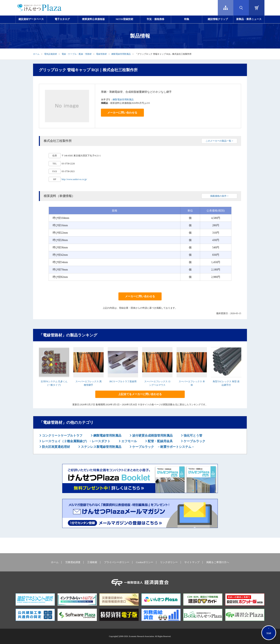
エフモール (129, 441)
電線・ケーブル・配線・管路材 (77, 54)
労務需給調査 (73, 562)
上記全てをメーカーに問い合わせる (140, 394)
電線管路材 (101, 54)
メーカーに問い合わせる (122, 113)
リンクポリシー (169, 562)
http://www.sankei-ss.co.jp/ (74, 179)
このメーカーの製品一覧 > (219, 141)
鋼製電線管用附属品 (121, 54)
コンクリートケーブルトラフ (62, 436)
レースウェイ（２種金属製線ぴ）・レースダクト (76, 441)
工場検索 (92, 562)
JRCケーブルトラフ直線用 (123, 381)
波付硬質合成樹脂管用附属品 (152, 436)
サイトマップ (192, 562)
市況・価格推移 (155, 19)
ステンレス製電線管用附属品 (101, 447)
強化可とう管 (192, 436)
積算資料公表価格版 (93, 19)
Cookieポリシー (145, 562)
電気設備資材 (51, 54)
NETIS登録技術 (124, 19)
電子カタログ (62, 19)
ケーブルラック (194, 441)
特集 (187, 19)
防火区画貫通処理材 (56, 447)
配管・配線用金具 (160, 441)
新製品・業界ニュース (249, 19)
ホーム (36, 54)
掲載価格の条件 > (219, 196)
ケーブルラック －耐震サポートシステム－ (163, 447)
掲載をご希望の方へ (218, 562)
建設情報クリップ (218, 19)
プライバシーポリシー (117, 562)
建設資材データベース (31, 19)
